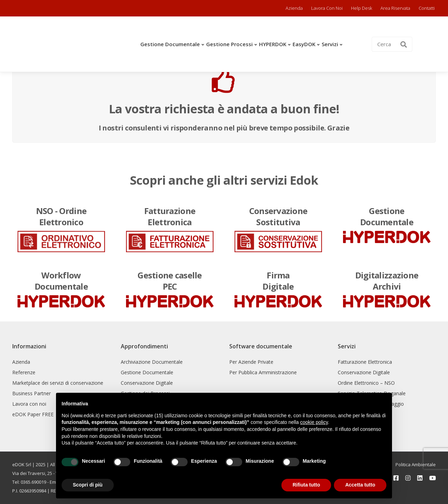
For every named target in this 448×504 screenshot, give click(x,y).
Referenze (24, 372)
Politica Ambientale (416, 464)
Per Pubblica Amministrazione (263, 372)
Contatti (427, 8)
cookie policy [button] (314, 422)
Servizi (330, 44)
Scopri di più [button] (88, 485)
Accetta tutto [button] (360, 485)
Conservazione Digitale (147, 383)
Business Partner (31, 393)
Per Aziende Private (251, 362)
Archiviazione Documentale (152, 362)
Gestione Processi (229, 44)
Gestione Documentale (170, 44)
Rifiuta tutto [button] (306, 485)
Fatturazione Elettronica (365, 362)
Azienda (294, 8)
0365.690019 (33, 482)
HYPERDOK (273, 44)
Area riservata (395, 8)
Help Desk (362, 8)
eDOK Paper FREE (33, 414)
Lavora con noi (327, 8)
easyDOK (304, 44)
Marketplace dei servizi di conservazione (58, 383)
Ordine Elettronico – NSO (366, 383)
